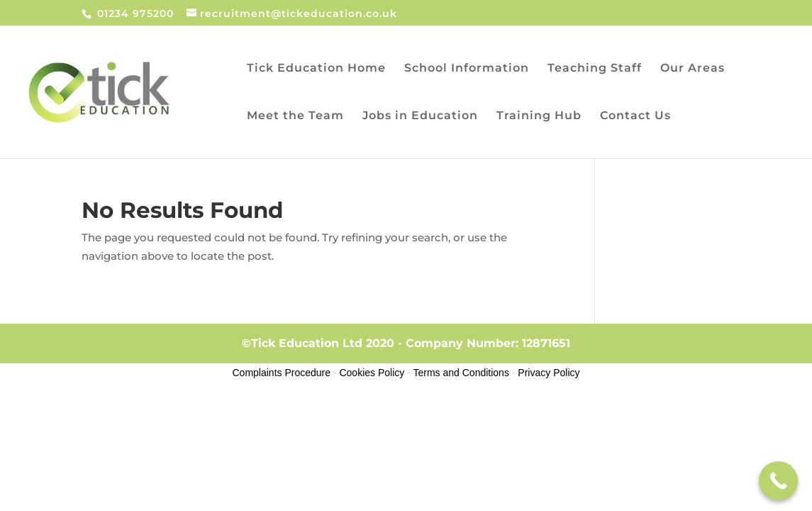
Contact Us (635, 116)
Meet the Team (295, 116)
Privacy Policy (549, 373)
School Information (467, 69)
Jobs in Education (420, 116)
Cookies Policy (372, 373)
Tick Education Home (316, 69)
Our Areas (693, 69)
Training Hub (539, 116)
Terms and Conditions (461, 373)
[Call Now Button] (778, 481)
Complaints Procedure (282, 373)
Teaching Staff (595, 69)
